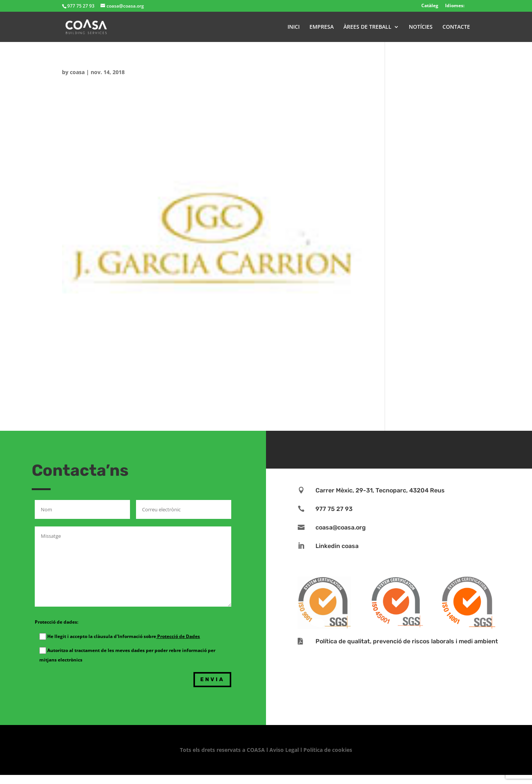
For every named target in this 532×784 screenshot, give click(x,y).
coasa (77, 72)
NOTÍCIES (421, 27)
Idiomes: (455, 5)
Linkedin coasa (337, 546)
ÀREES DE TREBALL (367, 27)
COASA (257, 750)
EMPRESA (322, 27)
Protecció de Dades (178, 636)
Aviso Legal (284, 750)
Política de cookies (328, 750)
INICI (294, 27)
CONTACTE (456, 27)
